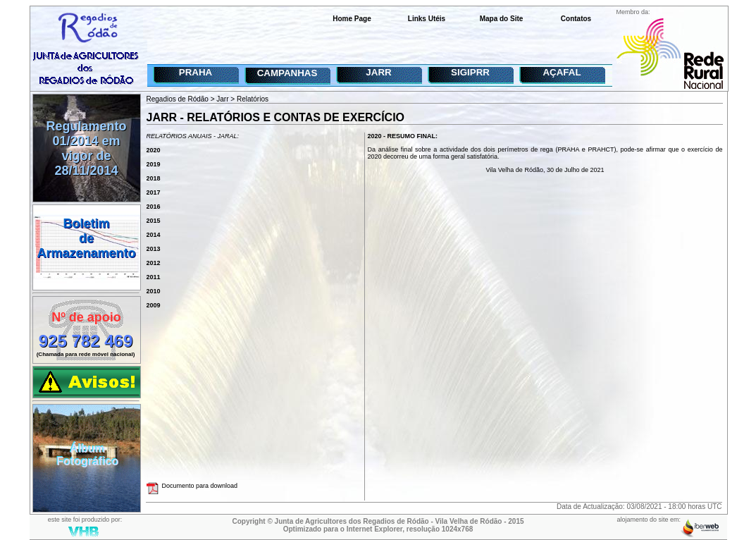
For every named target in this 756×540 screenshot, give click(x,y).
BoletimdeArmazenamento (86, 238)
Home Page (352, 19)
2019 (154, 164)
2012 (154, 263)
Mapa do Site (502, 19)
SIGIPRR (470, 72)
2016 (154, 207)
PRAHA (196, 72)
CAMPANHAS (287, 73)
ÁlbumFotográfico (88, 455)
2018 (154, 178)
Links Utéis (427, 19)
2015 (154, 221)
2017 (154, 192)
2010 (154, 291)
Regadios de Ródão (178, 99)
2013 (154, 249)
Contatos (576, 19)
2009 (154, 305)
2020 (154, 150)
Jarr (222, 99)
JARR (378, 72)
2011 (154, 277)
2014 (154, 235)
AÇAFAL (562, 72)
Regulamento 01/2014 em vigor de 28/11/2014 (86, 148)
